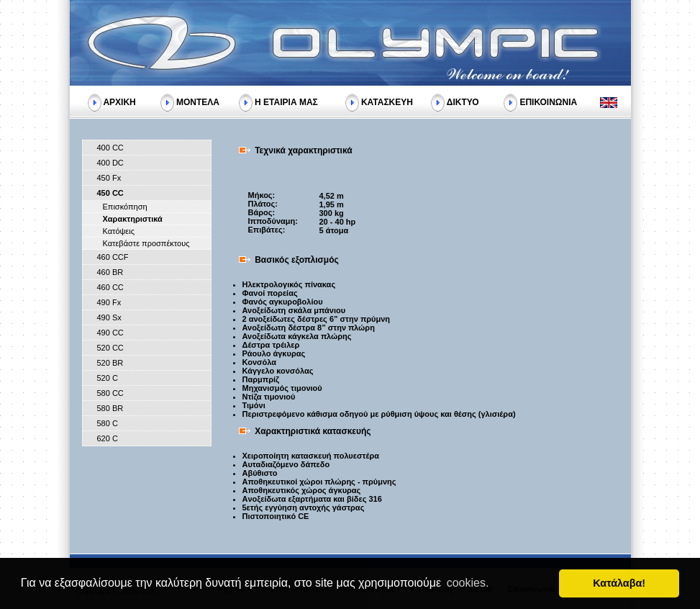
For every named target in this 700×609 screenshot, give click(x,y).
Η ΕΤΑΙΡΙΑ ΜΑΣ (286, 101)
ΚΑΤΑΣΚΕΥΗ (387, 101)
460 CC (110, 287)
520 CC (110, 348)
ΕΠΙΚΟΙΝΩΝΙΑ (548, 101)
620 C (108, 438)
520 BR (110, 363)
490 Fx (109, 302)
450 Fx (109, 178)
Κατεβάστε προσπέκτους (146, 243)
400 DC (110, 163)
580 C (108, 423)
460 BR (110, 272)
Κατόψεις (119, 231)
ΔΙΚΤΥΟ (463, 101)
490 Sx (109, 317)
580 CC (110, 393)
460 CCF (113, 257)
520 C (108, 378)
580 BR (110, 408)
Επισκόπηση (125, 207)
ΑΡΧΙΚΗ (119, 101)
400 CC (110, 148)
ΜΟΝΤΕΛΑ (198, 101)
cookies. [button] (468, 583)
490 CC (110, 333)
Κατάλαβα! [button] (619, 583)
